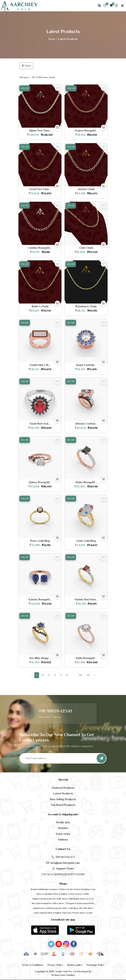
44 (80, 675)
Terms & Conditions (32, 965)
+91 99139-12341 (55, 711)
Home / (53, 39)
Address (63, 840)
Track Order (63, 834)
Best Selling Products (63, 799)
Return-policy (75, 965)
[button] (45, 930)
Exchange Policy (96, 965)
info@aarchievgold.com (65, 863)
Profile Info (63, 822)
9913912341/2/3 (65, 857)
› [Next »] (95, 675)
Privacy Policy (55, 965)
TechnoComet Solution (63, 975)
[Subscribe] (101, 758)
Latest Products (63, 793)
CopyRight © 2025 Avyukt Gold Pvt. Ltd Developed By (63, 971)
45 (88, 675)
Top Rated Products (63, 805)
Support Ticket (65, 869)
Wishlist (63, 828)
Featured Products (63, 788)
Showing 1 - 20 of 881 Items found (37, 77)
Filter (26, 66)
